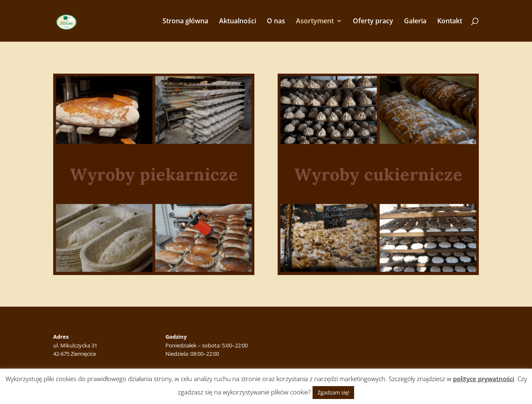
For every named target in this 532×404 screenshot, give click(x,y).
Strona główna (185, 22)
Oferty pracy (373, 22)
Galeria (415, 22)
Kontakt (450, 22)
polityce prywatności (484, 379)
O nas (276, 22)
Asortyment (315, 22)
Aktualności (238, 22)
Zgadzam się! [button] (333, 392)
